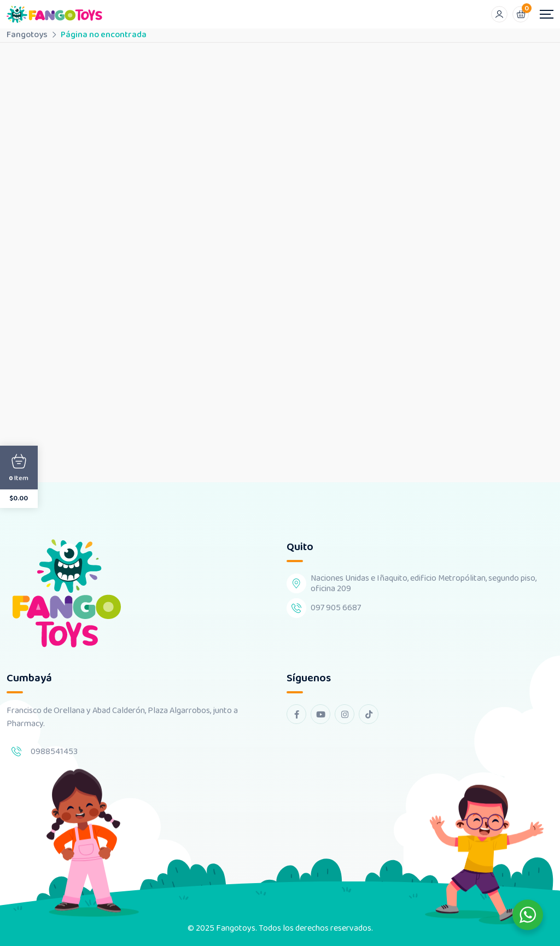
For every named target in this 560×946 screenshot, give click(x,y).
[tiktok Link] (369, 714)
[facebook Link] (296, 714)
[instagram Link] (345, 714)
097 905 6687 (336, 608)
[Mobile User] (499, 14)
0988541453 (54, 752)
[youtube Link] (320, 714)
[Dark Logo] (54, 14)
